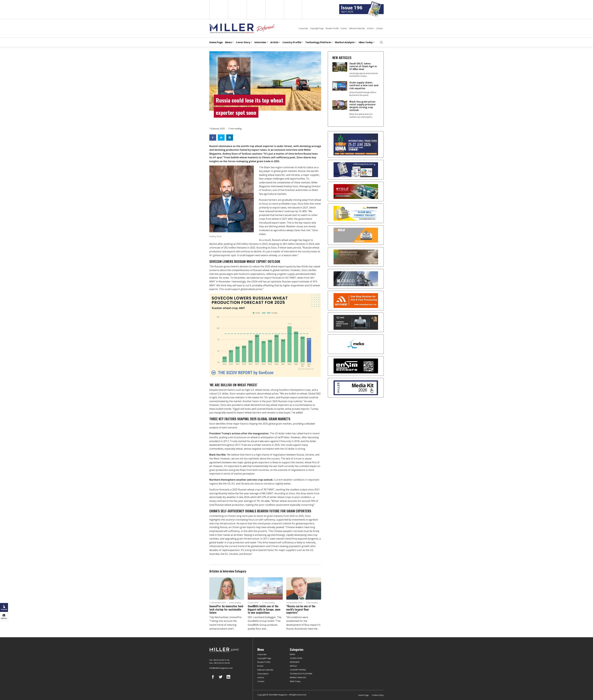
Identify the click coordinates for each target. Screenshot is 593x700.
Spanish (237, 9)
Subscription (263, 674)
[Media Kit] (356, 388)
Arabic (256, 9)
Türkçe (293, 9)
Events (344, 28)
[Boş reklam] (356, 170)
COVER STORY (296, 658)
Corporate (303, 28)
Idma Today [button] (366, 42)
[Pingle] (356, 213)
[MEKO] (356, 344)
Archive (370, 28)
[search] (381, 42)
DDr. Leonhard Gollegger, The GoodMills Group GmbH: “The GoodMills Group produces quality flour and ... (265, 623)
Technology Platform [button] (318, 42)
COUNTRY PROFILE (298, 670)
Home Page (216, 42)
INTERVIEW (295, 662)
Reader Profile (332, 28)
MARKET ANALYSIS (298, 677)
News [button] (228, 42)
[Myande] (356, 301)
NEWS (292, 654)
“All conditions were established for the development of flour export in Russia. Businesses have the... (303, 623)
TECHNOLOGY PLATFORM (301, 674)
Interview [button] (260, 42)
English (218, 9)
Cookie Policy (378, 695)
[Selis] (356, 235)
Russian (274, 9)
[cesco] (356, 279)
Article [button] (274, 42)
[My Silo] (356, 192)
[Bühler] (356, 257)
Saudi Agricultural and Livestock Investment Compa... (364, 75)
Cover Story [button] (243, 42)
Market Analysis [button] (345, 42)
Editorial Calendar (357, 28)
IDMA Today (295, 681)
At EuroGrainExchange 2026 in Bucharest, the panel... (363, 94)
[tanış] (356, 322)
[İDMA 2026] (356, 144)
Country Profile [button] (292, 42)
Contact (379, 28)
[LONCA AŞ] (356, 366)
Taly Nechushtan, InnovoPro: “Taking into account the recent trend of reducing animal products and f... (226, 623)
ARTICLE (293, 666)
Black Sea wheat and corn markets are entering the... (361, 115)
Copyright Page (317, 28)
